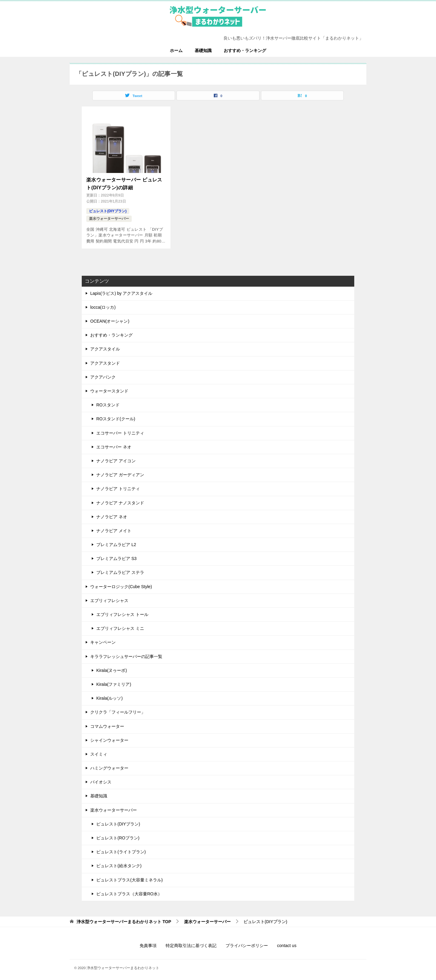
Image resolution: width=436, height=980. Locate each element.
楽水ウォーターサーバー (109, 217)
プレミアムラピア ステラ (120, 570)
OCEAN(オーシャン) (110, 319)
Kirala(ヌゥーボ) (112, 668)
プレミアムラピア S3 (116, 556)
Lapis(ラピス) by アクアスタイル (121, 291)
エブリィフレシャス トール (122, 612)
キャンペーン (103, 640)
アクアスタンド (105, 361)
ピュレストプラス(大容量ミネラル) (129, 877)
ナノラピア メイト (114, 529)
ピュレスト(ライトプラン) (121, 850)
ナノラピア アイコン (116, 459)
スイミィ (99, 752)
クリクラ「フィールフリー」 (118, 710)
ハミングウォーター (109, 766)
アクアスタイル (105, 347)
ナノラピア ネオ (112, 514)
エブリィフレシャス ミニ (120, 626)
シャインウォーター (109, 738)
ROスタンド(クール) (116, 417)
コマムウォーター (107, 724)
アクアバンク (103, 375)
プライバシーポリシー (247, 943)
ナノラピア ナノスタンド (120, 500)
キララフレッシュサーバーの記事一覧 (126, 654)
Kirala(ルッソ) (109, 696)
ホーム (176, 50)
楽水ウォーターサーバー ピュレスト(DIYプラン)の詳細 (124, 182)
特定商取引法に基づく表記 (191, 943)
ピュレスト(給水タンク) (119, 864)
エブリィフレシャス (109, 598)
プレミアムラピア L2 (116, 542)
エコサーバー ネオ (114, 444)
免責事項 (148, 943)
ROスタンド (108, 403)
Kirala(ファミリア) (114, 682)
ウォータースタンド (109, 389)
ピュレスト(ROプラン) (118, 836)
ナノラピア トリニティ (118, 487)
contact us (287, 943)
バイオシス (101, 780)
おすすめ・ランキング (245, 50)
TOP (124, 920)
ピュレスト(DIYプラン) (108, 209)
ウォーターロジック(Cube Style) (121, 584)
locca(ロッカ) (103, 305)
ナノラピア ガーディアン (120, 473)
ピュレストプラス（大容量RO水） (129, 891)
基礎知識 (203, 50)
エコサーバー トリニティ (120, 431)
